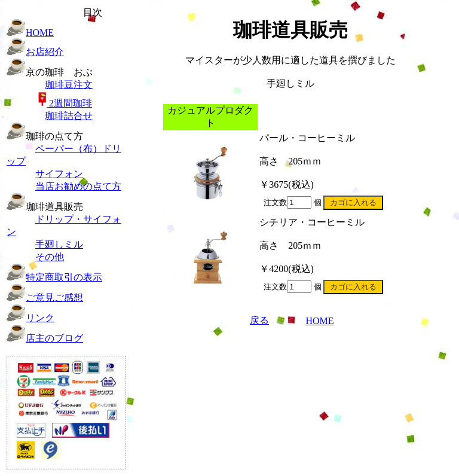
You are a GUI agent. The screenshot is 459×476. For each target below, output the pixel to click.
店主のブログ (54, 338)
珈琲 (65, 103)
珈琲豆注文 (69, 85)
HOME (40, 33)
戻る (259, 320)
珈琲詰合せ (69, 116)
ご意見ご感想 (54, 297)
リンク (40, 318)
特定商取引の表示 (64, 277)
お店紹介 (45, 52)
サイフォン (59, 174)
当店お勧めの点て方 (78, 186)
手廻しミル (59, 244)
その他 (50, 257)
